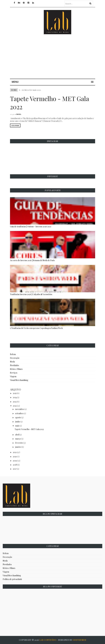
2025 (15, 393)
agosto (18, 417)
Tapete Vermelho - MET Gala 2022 (29, 429)
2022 (15, 406)
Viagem (13, 376)
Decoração (15, 358)
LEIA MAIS (15, 125)
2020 (15, 457)
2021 (15, 452)
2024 (15, 397)
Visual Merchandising (19, 380)
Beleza (13, 354)
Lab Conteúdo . (49, 640)
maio (17, 426)
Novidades (14, 365)
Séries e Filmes (16, 369)
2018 (15, 465)
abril (17, 435)
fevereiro (19, 443)
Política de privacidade (12, 579)
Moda (19, 114)
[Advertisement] (58, 58)
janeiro (18, 447)
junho (18, 422)
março (18, 439)
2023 (15, 402)
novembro (20, 409)
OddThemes (79, 640)
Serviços (14, 373)
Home (14, 90)
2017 (15, 469)
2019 (15, 461)
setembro (19, 413)
